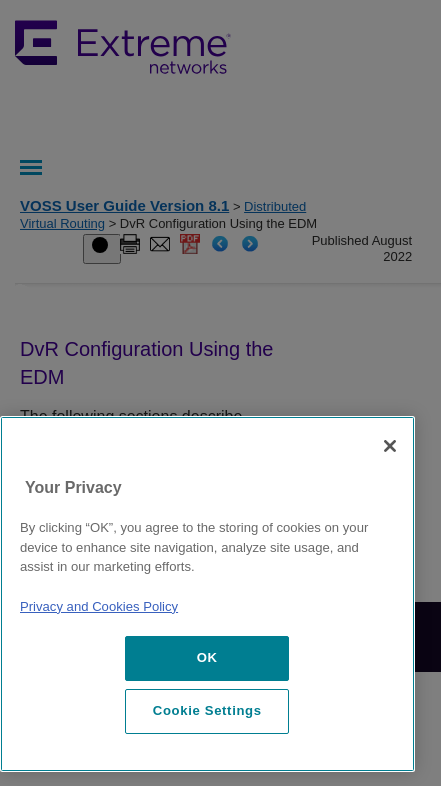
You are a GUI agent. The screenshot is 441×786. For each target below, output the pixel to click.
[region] (207, 594)
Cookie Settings (207, 710)
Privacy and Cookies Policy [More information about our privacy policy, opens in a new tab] (99, 606)
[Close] (390, 446)
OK (207, 657)
